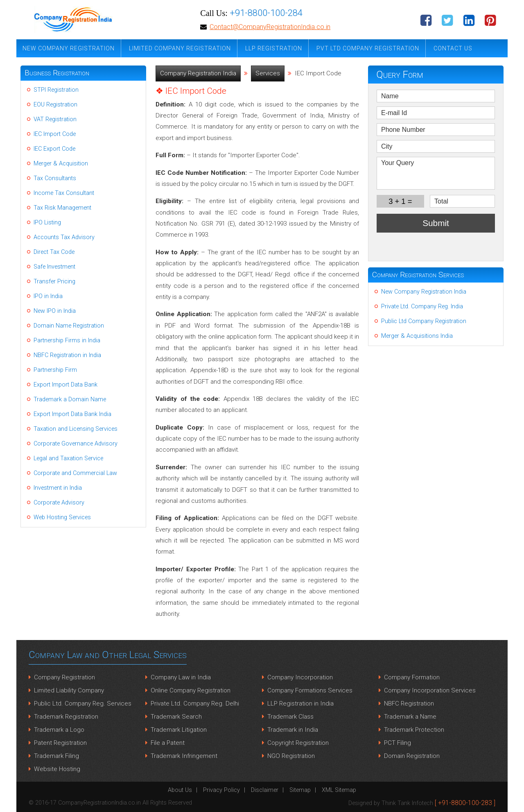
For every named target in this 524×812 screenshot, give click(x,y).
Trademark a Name (410, 717)
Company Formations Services (310, 690)
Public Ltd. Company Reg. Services (83, 703)
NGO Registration (291, 756)
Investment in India (58, 488)
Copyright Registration (298, 743)
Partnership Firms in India (67, 340)
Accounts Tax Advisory (64, 237)
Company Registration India (198, 73)
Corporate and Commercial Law (75, 473)
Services (268, 73)
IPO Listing (47, 223)
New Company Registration (69, 48)
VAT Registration (55, 119)
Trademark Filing (56, 756)
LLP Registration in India (300, 703)
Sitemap (300, 790)
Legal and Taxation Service (68, 458)
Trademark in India (293, 730)
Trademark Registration (66, 717)
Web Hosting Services (62, 517)
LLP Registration (274, 48)
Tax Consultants (55, 178)
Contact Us (453, 48)
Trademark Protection (414, 730)
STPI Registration (56, 90)
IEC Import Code (55, 134)
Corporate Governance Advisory (76, 444)
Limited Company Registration (180, 48)
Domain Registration (412, 756)
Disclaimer (265, 790)
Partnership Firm (55, 370)
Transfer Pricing (54, 282)
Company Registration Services (418, 275)
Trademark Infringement (184, 756)
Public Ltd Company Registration (424, 321)
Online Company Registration (191, 690)
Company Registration (64, 677)
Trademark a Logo (59, 730)
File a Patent (168, 743)
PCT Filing (398, 743)
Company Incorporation (300, 677)
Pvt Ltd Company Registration (368, 48)
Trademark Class (290, 717)
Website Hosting (57, 769)
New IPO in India (55, 311)
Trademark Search (176, 717)
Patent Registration (60, 743)
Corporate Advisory (59, 503)
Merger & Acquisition (61, 164)
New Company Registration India (424, 292)
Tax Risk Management (62, 208)
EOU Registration (55, 105)
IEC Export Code (54, 149)
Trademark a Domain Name (70, 399)
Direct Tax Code (54, 252)
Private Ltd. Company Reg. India (422, 306)
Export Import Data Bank (65, 385)
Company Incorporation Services (430, 690)
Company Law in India (181, 677)
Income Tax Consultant (64, 193)
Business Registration (57, 73)
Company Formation (412, 677)
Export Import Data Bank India (72, 414)
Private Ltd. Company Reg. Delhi (195, 703)
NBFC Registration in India (67, 355)
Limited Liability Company (69, 690)
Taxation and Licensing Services (76, 429)
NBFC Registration (409, 703)
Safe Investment (54, 267)
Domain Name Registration (69, 326)
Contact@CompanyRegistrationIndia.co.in (270, 27)
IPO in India (48, 296)
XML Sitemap (339, 790)
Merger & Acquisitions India (417, 336)
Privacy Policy (221, 790)
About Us (180, 790)
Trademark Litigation (179, 730)
